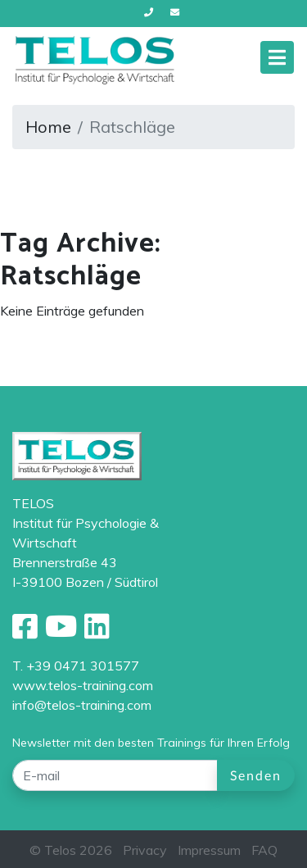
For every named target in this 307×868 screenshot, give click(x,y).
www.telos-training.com (83, 685)
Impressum (209, 850)
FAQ (264, 850)
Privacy (145, 850)
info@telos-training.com (82, 705)
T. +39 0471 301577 (76, 666)
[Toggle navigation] (277, 57)
